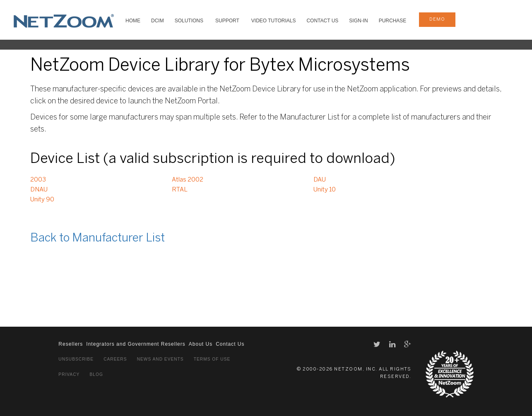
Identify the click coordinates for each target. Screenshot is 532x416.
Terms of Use (212, 359)
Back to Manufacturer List (97, 238)
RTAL (180, 190)
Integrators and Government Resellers (136, 344)
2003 (38, 180)
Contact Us (322, 21)
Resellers (71, 344)
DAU (320, 180)
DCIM (158, 21)
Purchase (393, 21)
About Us (201, 344)
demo (437, 19)
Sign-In (358, 21)
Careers (115, 359)
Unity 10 (325, 190)
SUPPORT (227, 21)
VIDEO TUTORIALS (274, 21)
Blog (96, 374)
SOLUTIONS (189, 21)
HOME (133, 21)
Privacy (69, 374)
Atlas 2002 (188, 180)
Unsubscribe (76, 359)
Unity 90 (42, 200)
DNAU (39, 190)
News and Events (160, 359)
